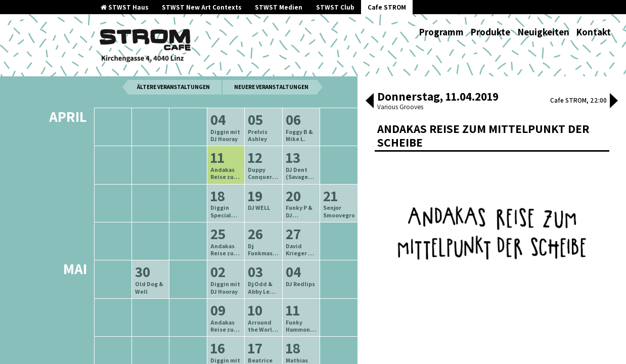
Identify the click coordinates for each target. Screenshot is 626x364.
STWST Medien (279, 7)
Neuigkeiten (543, 32)
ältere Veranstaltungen (173, 109)
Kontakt (593, 32)
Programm (441, 32)
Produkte (490, 32)
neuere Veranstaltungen (271, 109)
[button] (370, 102)
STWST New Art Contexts (202, 7)
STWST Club (335, 7)
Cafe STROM (387, 7)
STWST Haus (125, 7)
